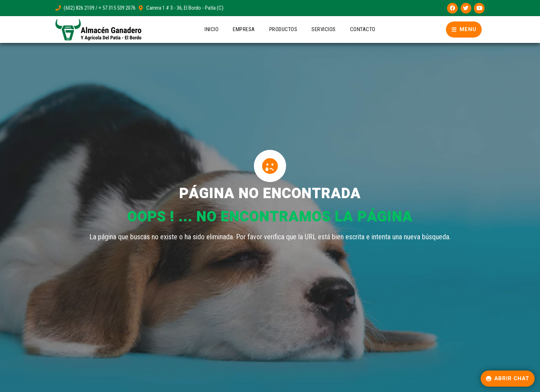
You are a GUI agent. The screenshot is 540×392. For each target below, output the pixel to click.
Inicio (212, 29)
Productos (283, 29)
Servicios (324, 29)
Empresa (244, 29)
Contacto (363, 29)
